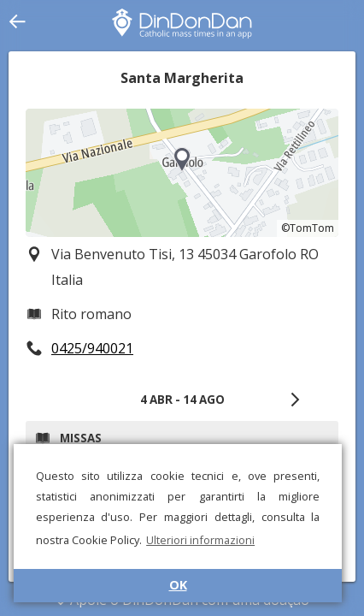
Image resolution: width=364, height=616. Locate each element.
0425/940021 (92, 348)
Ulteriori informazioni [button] (200, 540)
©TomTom (308, 228)
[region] (182, 173)
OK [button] (178, 585)
